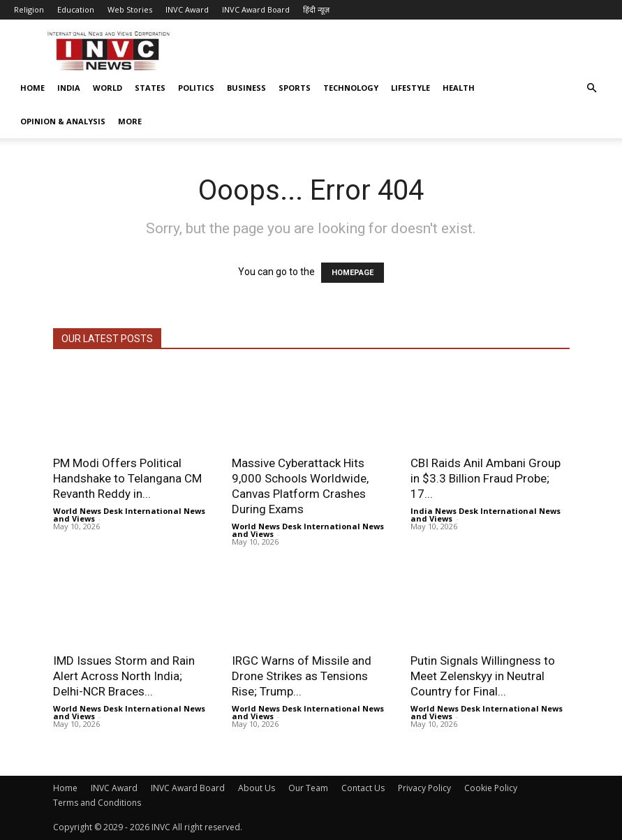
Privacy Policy (424, 788)
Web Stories (130, 9)
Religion (29, 9)
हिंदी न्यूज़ (316, 9)
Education (76, 9)
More (130, 121)
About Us (257, 788)
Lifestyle (410, 88)
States (150, 88)
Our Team (308, 788)
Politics (196, 88)
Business (246, 88)
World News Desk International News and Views (129, 515)
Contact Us (363, 788)
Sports (295, 88)
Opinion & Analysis (63, 121)
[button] (591, 88)
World (108, 88)
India (69, 88)
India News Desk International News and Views (486, 515)
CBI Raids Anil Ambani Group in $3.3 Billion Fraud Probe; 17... (486, 478)
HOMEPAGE (353, 273)
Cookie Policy (491, 788)
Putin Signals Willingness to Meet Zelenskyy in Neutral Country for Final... (483, 676)
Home (32, 88)
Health (459, 88)
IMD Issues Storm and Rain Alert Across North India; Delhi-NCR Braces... (124, 676)
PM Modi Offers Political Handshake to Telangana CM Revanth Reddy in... (127, 478)
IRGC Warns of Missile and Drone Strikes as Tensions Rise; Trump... (302, 676)
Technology (351, 88)
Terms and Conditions (97, 803)
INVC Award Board (256, 9)
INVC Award (187, 9)
